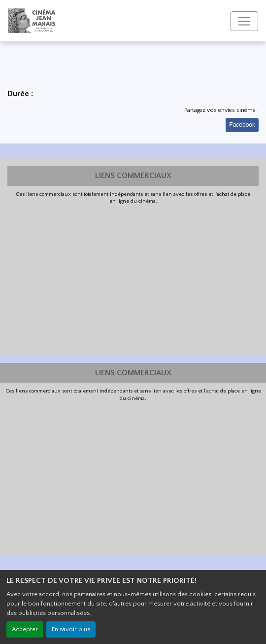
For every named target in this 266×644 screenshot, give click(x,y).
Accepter (25, 629)
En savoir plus (71, 629)
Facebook (242, 125)
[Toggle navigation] (244, 21)
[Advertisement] (133, 279)
